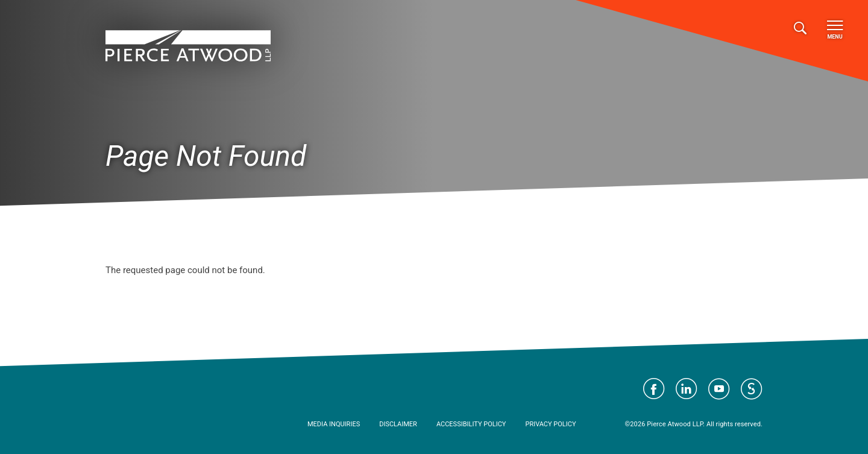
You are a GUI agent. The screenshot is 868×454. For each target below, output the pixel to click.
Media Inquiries (334, 424)
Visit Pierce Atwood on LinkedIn (687, 389)
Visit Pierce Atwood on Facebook (654, 389)
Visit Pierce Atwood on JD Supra (752, 389)
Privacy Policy (550, 424)
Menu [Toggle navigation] (835, 30)
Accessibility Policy (471, 424)
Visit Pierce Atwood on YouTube (719, 389)
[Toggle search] (800, 29)
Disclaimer (398, 424)
